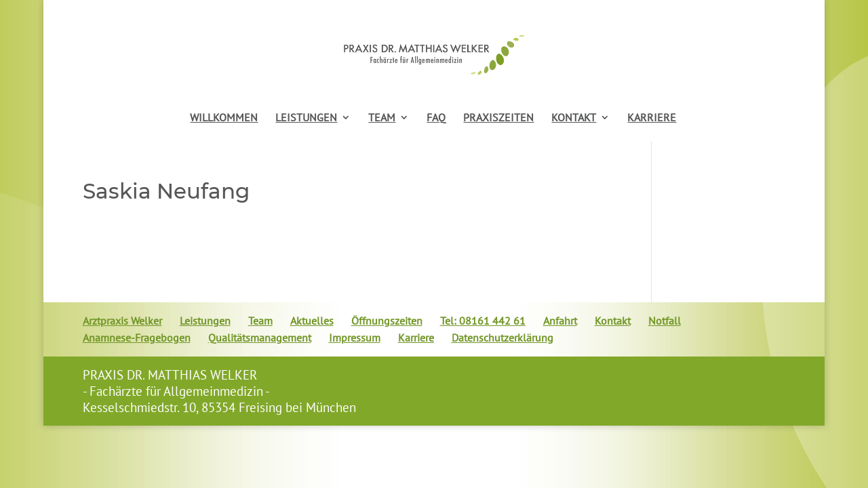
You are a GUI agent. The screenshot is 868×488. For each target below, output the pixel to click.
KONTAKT (574, 118)
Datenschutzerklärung (502, 338)
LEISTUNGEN (306, 118)
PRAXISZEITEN (498, 118)
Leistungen (205, 321)
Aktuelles (312, 321)
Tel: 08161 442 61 (483, 321)
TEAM (382, 118)
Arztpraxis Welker (122, 321)
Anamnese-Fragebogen (137, 338)
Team (260, 321)
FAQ (436, 118)
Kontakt (613, 321)
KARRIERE (652, 118)
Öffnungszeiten (387, 321)
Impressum (355, 338)
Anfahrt (560, 321)
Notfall (665, 321)
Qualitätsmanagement (260, 338)
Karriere (416, 338)
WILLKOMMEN (224, 118)
